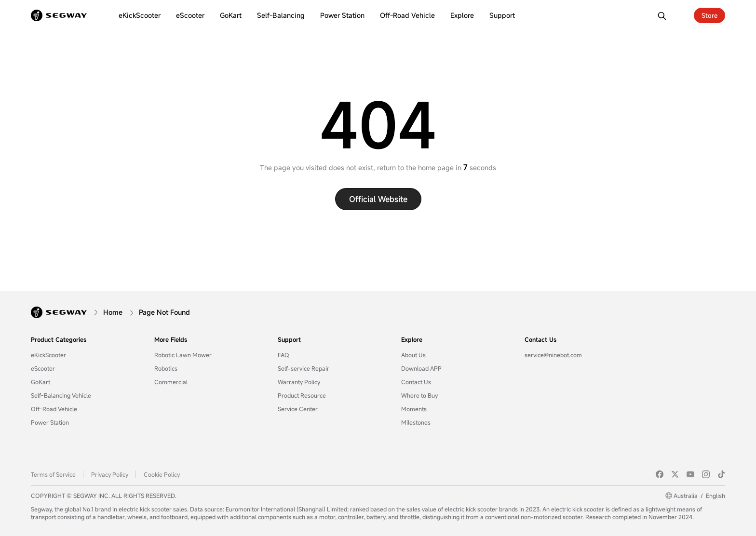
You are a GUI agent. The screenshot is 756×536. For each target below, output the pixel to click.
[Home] (113, 312)
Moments (414, 409)
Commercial (171, 382)
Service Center (298, 409)
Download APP (421, 368)
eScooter (43, 368)
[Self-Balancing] (281, 15)
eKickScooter (48, 355)
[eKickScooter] (140, 15)
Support (289, 339)
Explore (412, 339)
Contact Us (416, 382)
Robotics (166, 368)
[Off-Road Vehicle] (407, 15)
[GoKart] (231, 15)
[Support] (502, 15)
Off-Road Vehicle (54, 409)
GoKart (40, 382)
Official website (378, 199)
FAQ (283, 355)
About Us (413, 355)
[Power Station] (342, 15)
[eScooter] (190, 15)
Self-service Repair (304, 368)
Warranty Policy (299, 382)
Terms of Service (53, 474)
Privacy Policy (110, 474)
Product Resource (302, 395)
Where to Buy (419, 395)
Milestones (416, 422)
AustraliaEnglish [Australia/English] (699, 496)
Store (709, 15)
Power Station (50, 422)
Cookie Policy (162, 474)
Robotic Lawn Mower (183, 355)
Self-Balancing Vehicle (61, 395)
